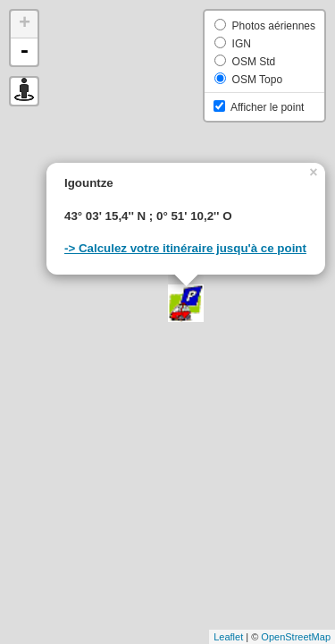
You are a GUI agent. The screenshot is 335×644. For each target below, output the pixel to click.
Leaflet (228, 637)
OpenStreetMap (296, 637)
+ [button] (25, 24)
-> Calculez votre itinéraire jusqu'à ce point (185, 248)
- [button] (24, 52)
